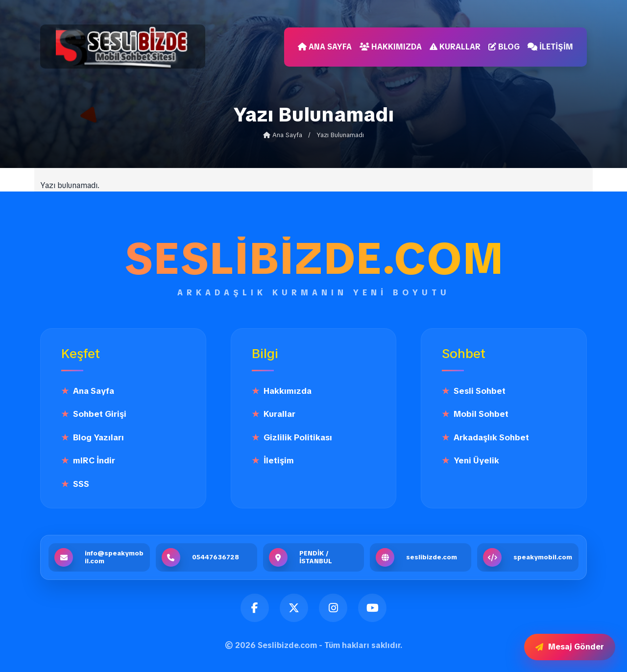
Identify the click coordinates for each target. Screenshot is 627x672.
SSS (81, 484)
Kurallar (455, 47)
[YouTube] (372, 608)
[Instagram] (333, 608)
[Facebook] (255, 608)
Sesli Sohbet (480, 391)
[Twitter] (294, 608)
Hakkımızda (391, 47)
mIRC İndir (94, 460)
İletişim (550, 47)
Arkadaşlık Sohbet (491, 437)
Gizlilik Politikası (298, 437)
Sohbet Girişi (100, 414)
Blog (504, 47)
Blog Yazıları (98, 437)
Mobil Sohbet (481, 414)
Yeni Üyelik (476, 460)
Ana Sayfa (325, 47)
